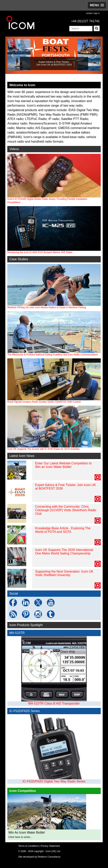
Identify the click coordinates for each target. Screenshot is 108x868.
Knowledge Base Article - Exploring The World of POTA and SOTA (63, 530)
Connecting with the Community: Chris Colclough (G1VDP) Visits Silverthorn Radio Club (66, 510)
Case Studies (19, 259)
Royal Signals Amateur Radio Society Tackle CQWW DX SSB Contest (44, 402)
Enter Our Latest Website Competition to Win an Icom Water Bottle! (63, 465)
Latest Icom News (22, 456)
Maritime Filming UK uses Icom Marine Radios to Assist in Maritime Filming (47, 307)
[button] (97, 5)
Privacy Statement (50, 846)
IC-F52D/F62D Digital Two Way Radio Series (54, 781)
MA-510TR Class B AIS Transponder (54, 703)
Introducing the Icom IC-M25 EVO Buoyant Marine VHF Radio (54, 230)
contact (89, 13)
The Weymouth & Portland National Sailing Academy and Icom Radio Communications (53, 355)
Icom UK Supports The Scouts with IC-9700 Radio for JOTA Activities (43, 449)
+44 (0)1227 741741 (85, 21)
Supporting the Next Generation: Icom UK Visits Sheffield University (64, 573)
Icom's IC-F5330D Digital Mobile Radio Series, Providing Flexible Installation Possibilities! (54, 179)
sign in (97, 13)
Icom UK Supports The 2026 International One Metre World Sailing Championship (64, 552)
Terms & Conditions (28, 846)
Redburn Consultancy (49, 857)
